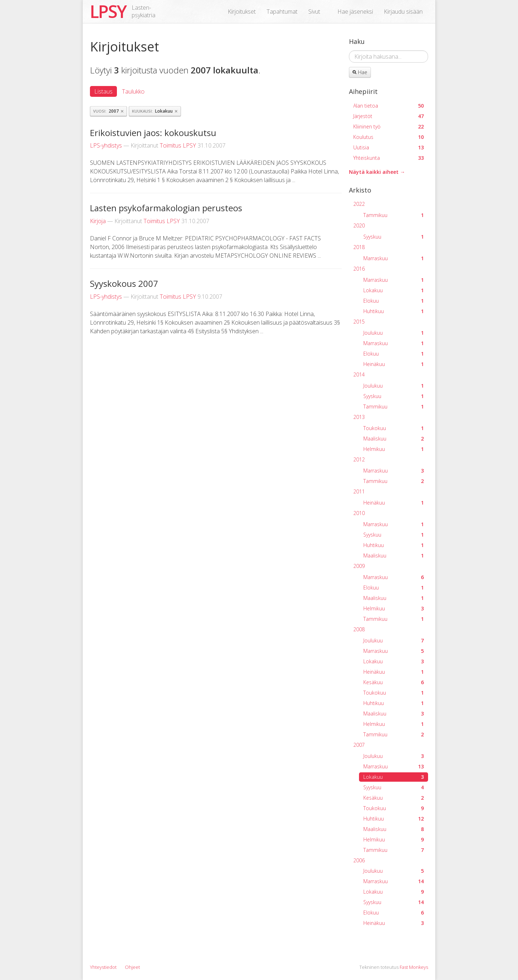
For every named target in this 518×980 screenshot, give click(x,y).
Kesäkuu (394, 682)
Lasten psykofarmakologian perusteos (166, 208)
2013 (359, 417)
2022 (359, 204)
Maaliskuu (394, 439)
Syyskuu (394, 237)
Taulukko (133, 91)
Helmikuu (394, 449)
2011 (359, 491)
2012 (359, 459)
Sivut (314, 12)
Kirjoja (98, 221)
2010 (359, 513)
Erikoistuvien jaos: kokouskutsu (153, 133)
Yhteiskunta (388, 158)
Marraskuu (394, 258)
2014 (359, 374)
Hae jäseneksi (355, 12)
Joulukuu (394, 333)
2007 (359, 745)
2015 (359, 322)
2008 (359, 629)
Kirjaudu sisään (403, 12)
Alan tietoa (388, 106)
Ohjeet (132, 967)
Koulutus (388, 137)
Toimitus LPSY (178, 145)
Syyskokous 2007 (124, 283)
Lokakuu (394, 290)
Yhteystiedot (103, 967)
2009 (359, 566)
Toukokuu (394, 428)
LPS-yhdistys (106, 145)
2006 (359, 860)
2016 (359, 269)
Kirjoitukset (242, 12)
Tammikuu (394, 215)
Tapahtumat (282, 12)
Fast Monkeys (414, 967)
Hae (360, 72)
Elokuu (394, 301)
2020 (359, 225)
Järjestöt (388, 116)
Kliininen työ (388, 127)
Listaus (103, 91)
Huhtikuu (394, 311)
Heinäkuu (394, 364)
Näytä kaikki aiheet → (377, 172)
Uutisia (388, 147)
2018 (359, 247)
